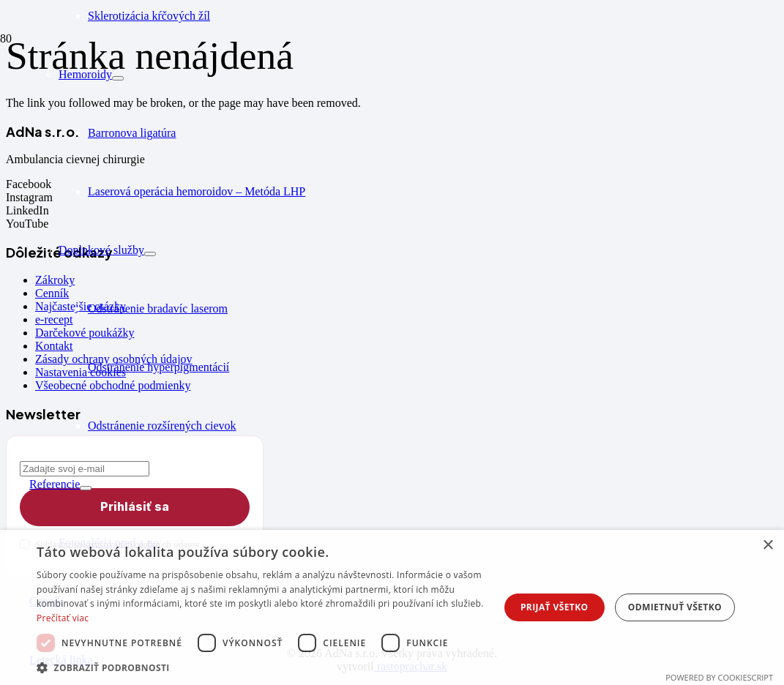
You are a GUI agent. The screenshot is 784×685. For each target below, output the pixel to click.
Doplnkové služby (101, 250)
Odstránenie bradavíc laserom (158, 308)
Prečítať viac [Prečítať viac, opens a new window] (63, 618)
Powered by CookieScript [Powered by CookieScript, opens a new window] (719, 677)
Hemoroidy (85, 74)
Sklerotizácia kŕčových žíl (149, 16)
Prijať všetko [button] (555, 607)
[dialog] (392, 607)
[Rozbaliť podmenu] (118, 78)
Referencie (55, 484)
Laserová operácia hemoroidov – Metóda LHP (197, 191)
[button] (265, 667)
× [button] (768, 546)
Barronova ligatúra (132, 133)
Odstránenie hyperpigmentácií (158, 367)
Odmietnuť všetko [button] (675, 607)
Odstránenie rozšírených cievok (162, 426)
